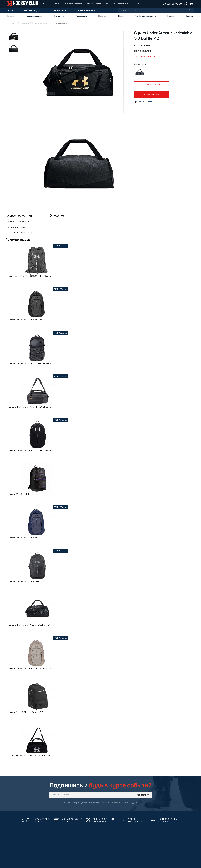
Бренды (171, 16)
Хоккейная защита (31, 11)
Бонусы (137, 4)
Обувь (120, 16)
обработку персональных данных (124, 803)
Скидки (189, 16)
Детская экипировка (58, 11)
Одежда (102, 16)
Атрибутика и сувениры (145, 16)
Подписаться (142, 795)
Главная (11, 23)
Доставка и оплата (51, 4)
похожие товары (152, 85)
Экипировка (59, 16)
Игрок (10, 11)
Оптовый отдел (94, 4)
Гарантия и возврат (73, 4)
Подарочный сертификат (117, 4)
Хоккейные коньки (34, 16)
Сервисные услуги (86, 11)
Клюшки (11, 16)
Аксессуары (81, 16)
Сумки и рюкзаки (40, 23)
